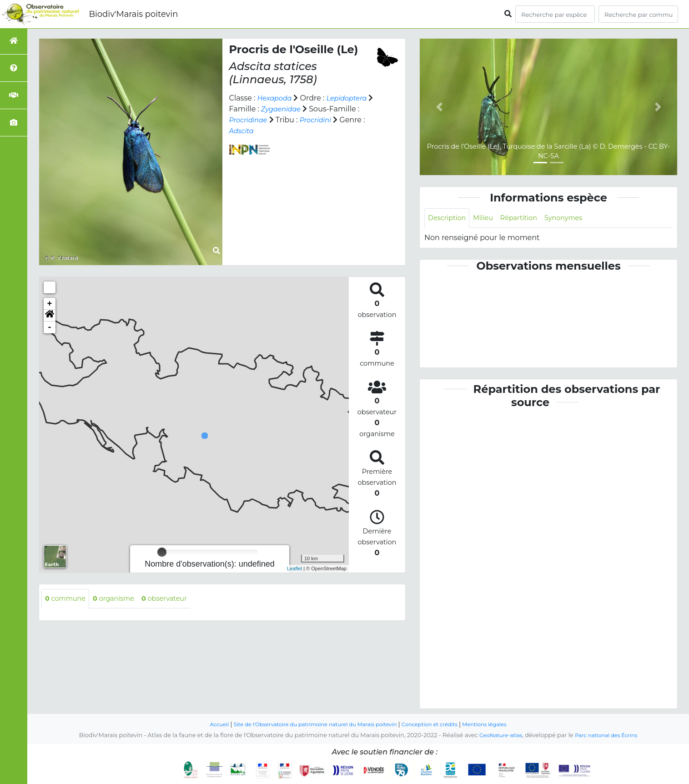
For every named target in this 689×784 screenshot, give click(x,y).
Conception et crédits (437, 725)
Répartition (527, 219)
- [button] (50, 327)
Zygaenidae (336, 109)
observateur (176, 599)
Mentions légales (498, 725)
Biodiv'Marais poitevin (133, 14)
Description (449, 219)
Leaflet (294, 568)
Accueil (204, 725)
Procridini (247, 131)
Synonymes (576, 219)
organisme (121, 599)
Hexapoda (277, 98)
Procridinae (303, 120)
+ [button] (50, 304)
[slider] (162, 552)
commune (68, 599)
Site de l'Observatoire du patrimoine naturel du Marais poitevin (311, 725)
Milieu (489, 219)
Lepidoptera (252, 109)
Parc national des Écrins (609, 736)
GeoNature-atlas (497, 736)
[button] (50, 316)
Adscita (314, 131)
